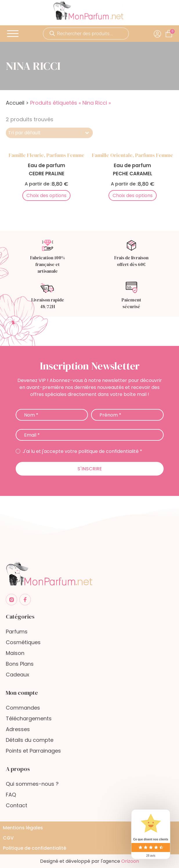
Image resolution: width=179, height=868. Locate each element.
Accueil (15, 103)
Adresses (18, 729)
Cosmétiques (23, 642)
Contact (17, 805)
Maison (15, 653)
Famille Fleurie (26, 155)
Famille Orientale (112, 155)
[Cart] (172, 31)
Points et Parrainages (33, 751)
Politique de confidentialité (35, 848)
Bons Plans (20, 664)
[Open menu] (13, 34)
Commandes (23, 708)
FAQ (11, 795)
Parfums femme (65, 155)
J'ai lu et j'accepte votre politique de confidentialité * (79, 452)
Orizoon (130, 861)
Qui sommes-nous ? (32, 784)
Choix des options (46, 195)
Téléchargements (29, 718)
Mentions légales (23, 828)
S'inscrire (90, 469)
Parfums (17, 632)
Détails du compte (30, 740)
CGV (8, 838)
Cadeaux (18, 675)
